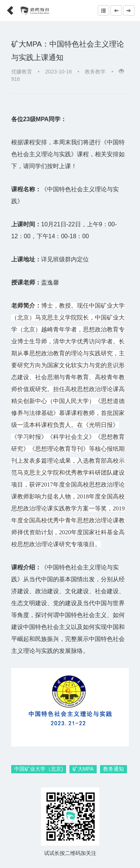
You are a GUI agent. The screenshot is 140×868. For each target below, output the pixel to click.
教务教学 (95, 72)
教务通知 (113, 769)
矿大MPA (83, 769)
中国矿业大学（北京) (39, 769)
